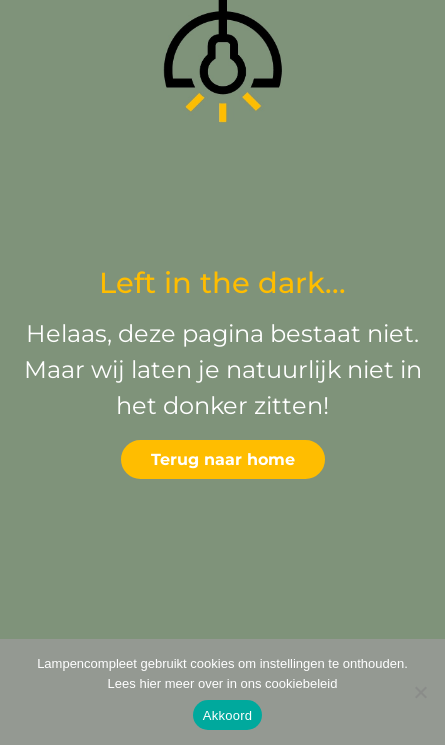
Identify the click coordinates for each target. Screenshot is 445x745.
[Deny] (420, 692)
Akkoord (227, 715)
